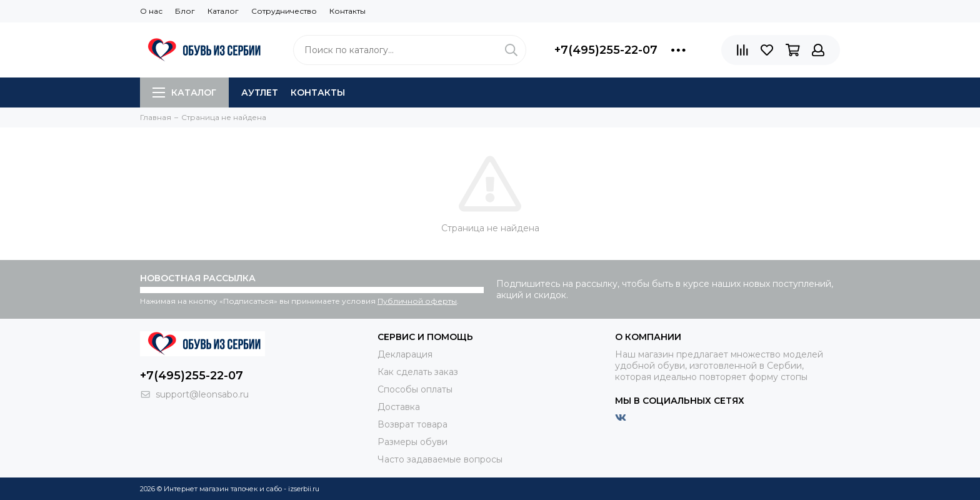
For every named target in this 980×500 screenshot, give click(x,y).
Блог (185, 11)
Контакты (347, 11)
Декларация (405, 354)
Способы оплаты (415, 389)
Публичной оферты (417, 301)
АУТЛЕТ (260, 92)
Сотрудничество (284, 11)
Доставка (399, 407)
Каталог (223, 11)
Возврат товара (412, 424)
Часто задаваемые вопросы (440, 459)
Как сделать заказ (418, 372)
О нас (151, 11)
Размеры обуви (412, 442)
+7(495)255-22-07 (606, 50)
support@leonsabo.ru (202, 394)
